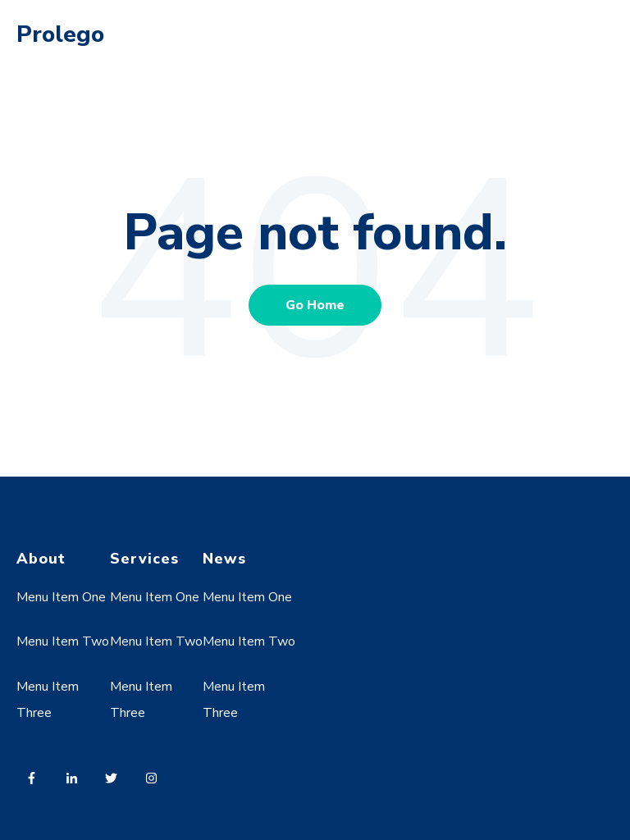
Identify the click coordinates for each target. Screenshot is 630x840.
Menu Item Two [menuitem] (63, 641)
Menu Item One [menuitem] (61, 597)
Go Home (315, 305)
